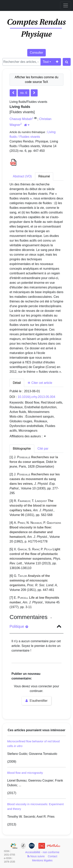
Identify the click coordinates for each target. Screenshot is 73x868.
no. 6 (24, 93)
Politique (19, 626)
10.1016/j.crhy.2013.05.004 (36, 397)
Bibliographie (22, 449)
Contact (53, 856)
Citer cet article (40, 383)
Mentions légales (42, 860)
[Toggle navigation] (66, 5)
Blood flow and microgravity (25, 773)
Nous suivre (36, 856)
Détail (17, 383)
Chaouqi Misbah (21, 119)
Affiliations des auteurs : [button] (28, 436)
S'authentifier (36, 701)
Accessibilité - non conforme (42, 852)
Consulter (36, 53)
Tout (46, 62)
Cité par (43, 449)
